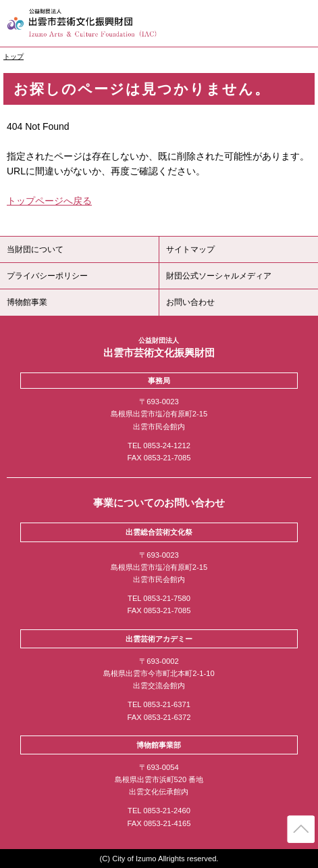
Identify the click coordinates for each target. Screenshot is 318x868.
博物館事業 (27, 302)
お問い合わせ (190, 302)
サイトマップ (190, 249)
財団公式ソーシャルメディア (219, 276)
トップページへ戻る (49, 201)
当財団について (35, 249)
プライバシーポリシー (47, 276)
